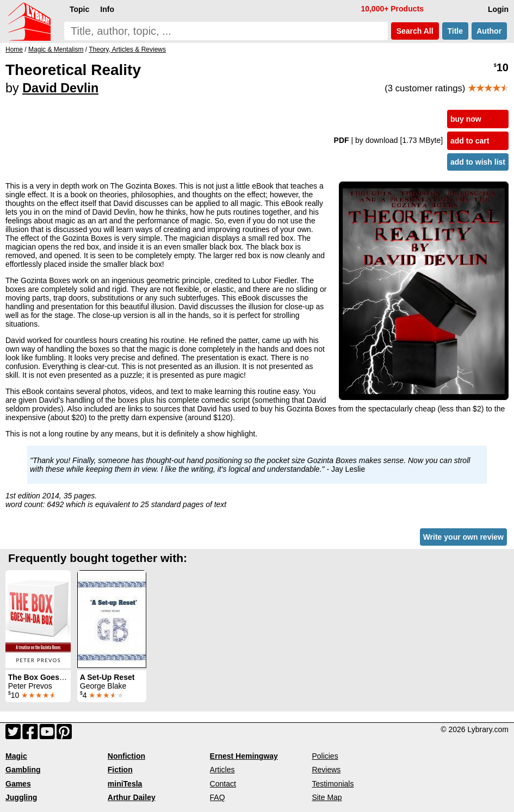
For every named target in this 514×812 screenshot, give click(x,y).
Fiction (120, 770)
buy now (466, 119)
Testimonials (333, 784)
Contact (223, 784)
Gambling (23, 770)
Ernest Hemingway (244, 756)
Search (415, 31)
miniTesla (125, 784)
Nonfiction (126, 756)
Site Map (327, 797)
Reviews (326, 770)
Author (489, 31)
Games (18, 784)
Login (498, 9)
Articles (222, 770)
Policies (325, 756)
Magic (16, 756)
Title (455, 31)
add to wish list (478, 162)
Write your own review (463, 537)
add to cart (470, 141)
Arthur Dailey (132, 797)
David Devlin (60, 88)
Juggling (21, 797)
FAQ (218, 797)
